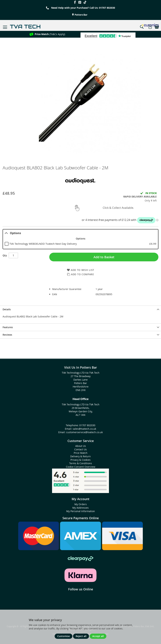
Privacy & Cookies (80, 460)
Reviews (7, 335)
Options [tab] (13, 233)
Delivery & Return (80, 456)
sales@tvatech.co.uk (84, 429)
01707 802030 (87, 425)
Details (7, 309)
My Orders (81, 504)
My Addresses (80, 508)
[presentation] (80, 309)
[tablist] (80, 239)
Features (8, 327)
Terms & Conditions (81, 463)
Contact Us (80, 449)
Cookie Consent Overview (81, 467)
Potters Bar (81, 15)
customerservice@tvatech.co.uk (84, 432)
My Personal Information (81, 511)
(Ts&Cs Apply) (50, 34)
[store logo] (25, 27)
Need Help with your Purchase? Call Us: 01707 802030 (83, 8)
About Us (81, 446)
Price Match (81, 453)
